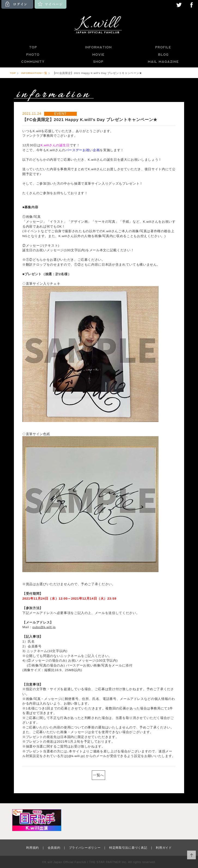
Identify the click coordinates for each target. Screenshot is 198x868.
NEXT (110, 775)
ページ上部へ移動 (192, 855)
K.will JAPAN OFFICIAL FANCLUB (99, 26)
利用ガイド (164, 848)
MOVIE (98, 55)
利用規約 (33, 848)
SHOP (98, 62)
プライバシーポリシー (85, 848)
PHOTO (33, 55)
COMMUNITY (33, 62)
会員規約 (54, 848)
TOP (33, 47)
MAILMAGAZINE (163, 62)
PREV (88, 775)
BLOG (163, 55)
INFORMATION (98, 47)
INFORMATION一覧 (34, 73)
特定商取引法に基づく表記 (128, 848)
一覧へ (98, 775)
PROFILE (163, 47)
